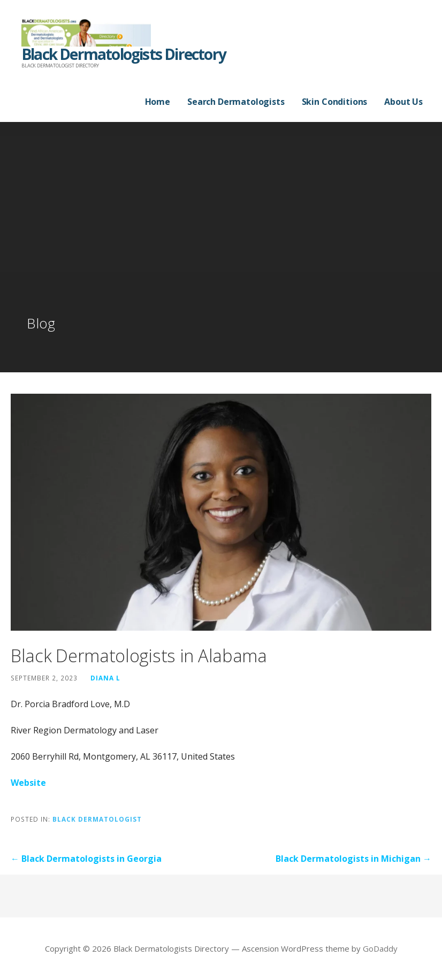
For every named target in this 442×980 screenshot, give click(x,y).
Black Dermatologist (97, 819)
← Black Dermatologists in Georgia (86, 859)
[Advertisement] (221, 233)
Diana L (105, 678)
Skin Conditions (335, 102)
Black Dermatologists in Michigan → (353, 859)
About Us (403, 102)
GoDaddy (380, 948)
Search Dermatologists (236, 102)
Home (158, 102)
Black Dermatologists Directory (124, 54)
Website (28, 783)
